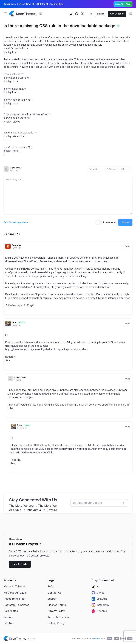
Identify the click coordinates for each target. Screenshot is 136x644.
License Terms (57, 605)
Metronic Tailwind (14, 586)
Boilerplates (11, 611)
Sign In (100, 14)
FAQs (51, 586)
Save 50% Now (123, 4)
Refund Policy (56, 623)
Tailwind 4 (94, 169)
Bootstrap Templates (16, 605)
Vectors (8, 617)
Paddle (97, 639)
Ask (117, 14)
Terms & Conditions (60, 617)
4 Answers (112, 169)
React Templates (14, 599)
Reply (128, 246)
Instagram (100, 605)
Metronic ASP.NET (15, 593)
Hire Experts (20, 564)
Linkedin (99, 599)
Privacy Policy (56, 611)
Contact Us (55, 593)
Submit (125, 222)
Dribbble (99, 611)
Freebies (9, 623)
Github (98, 593)
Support (52, 599)
